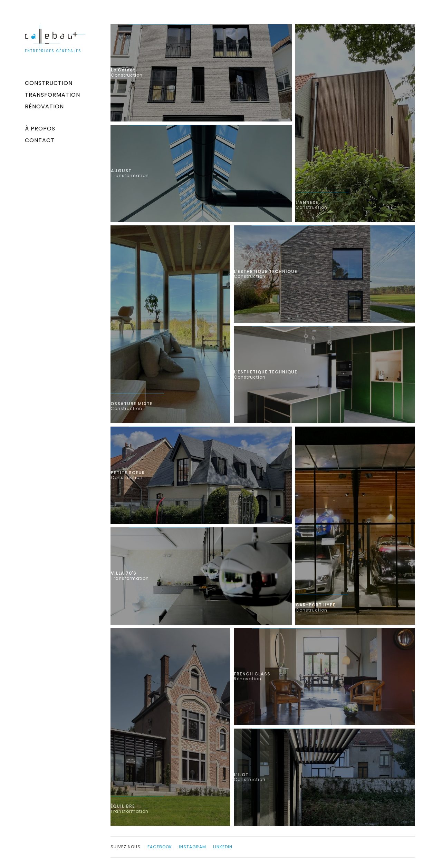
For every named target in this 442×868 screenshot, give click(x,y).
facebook (160, 847)
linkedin (223, 847)
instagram (193, 847)
